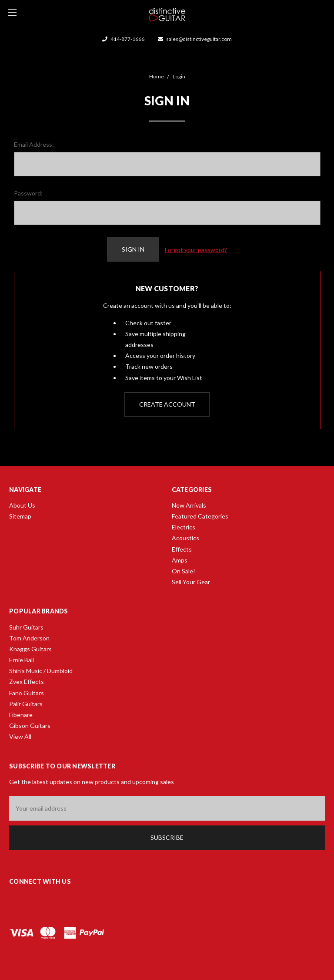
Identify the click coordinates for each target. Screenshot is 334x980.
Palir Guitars (26, 704)
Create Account (167, 404)
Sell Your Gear (191, 582)
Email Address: (34, 144)
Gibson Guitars (30, 726)
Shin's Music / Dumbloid (41, 671)
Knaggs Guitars (30, 649)
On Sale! (184, 571)
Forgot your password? (196, 250)
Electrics (184, 527)
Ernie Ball (22, 660)
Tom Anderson (29, 638)
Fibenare (21, 715)
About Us (22, 505)
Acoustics (185, 538)
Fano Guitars (27, 693)
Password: (28, 193)
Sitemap (20, 516)
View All (20, 736)
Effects (182, 549)
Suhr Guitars (26, 627)
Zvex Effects (27, 682)
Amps (180, 560)
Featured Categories (200, 516)
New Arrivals (189, 505)
